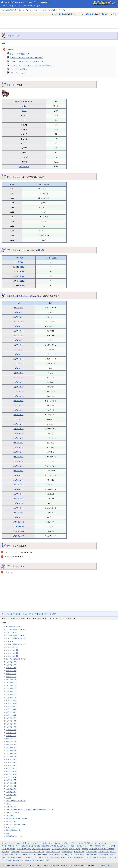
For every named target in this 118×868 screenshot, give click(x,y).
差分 (99, 14)
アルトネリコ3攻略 (24, 849)
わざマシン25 (18, 368)
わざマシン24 (18, 364)
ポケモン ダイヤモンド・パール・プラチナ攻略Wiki (25, 2)
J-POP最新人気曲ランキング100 (37, 860)
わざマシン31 (18, 387)
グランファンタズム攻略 (41, 849)
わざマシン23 (18, 359)
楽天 (22, 860)
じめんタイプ (11, 632)
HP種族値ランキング (14, 626)
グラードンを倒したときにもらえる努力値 (26, 62)
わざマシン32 (18, 391)
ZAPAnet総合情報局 (9, 10)
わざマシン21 (18, 349)
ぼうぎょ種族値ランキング (16, 659)
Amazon (16, 860)
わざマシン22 (18, 354)
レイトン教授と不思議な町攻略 (86, 855)
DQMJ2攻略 (15, 852)
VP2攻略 (85, 849)
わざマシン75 (18, 485)
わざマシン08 (18, 322)
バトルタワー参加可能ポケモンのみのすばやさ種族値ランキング (30, 810)
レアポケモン (11, 827)
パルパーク (10, 815)
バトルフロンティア (13, 813)
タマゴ (22, 167)
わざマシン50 (18, 438)
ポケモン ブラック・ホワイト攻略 (40, 843)
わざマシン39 (18, 415)
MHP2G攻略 (68, 855)
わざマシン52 (18, 443)
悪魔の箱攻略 (103, 855)
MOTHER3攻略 (25, 855)
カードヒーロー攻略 (52, 857)
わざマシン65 (18, 461)
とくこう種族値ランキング (16, 638)
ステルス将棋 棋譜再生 (98, 857)
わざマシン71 (18, 475)
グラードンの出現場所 (19, 69)
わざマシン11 (18, 331)
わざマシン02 (18, 308)
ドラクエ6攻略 (67, 852)
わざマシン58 (18, 452)
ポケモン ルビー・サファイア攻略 (88, 846)
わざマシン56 (18, 447)
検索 (71, 14)
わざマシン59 (18, 457)
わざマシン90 (18, 517)
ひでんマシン (36, 296)
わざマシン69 (18, 471)
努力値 (41, 250)
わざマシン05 (18, 312)
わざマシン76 (18, 489)
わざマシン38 (18, 410)
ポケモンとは (11, 821)
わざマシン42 (18, 424)
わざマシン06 (18, 317)
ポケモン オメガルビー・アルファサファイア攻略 (72, 843)
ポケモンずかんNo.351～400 (17, 818)
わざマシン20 (18, 345)
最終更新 (65, 14)
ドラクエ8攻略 (91, 852)
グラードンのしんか (18, 73)
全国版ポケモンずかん (23, 101)
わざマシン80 (18, 499)
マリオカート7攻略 (55, 855)
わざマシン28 (18, 382)
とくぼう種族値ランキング (16, 644)
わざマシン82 (18, 503)
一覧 (59, 14)
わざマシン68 (18, 466)
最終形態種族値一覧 (13, 830)
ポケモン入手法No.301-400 (16, 824)
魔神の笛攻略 (16, 857)
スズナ (9, 798)
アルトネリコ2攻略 (9, 849)
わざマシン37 (18, 405)
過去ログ (104, 14)
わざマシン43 (18, 429)
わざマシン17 (18, 340)
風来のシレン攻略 (11, 855)
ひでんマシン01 (18, 522)
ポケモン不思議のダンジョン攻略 (62, 846)
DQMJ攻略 (5, 852)
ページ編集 (85, 14)
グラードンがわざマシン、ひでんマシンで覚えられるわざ (32, 65)
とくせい (24, 115)
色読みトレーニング (81, 857)
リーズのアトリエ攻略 (60, 849)
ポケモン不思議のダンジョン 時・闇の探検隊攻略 (31, 846)
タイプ (24, 111)
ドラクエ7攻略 (79, 852)
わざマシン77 (18, 494)
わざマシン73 (18, 480)
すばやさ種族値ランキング (16, 635)
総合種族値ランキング (14, 836)
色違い (9, 833)
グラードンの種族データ (19, 54)
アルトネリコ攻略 (109, 846)
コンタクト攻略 (38, 857)
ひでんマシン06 (18, 531)
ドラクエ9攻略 (103, 852)
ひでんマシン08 (18, 536)
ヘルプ (76, 14)
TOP (4, 43)
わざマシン (23, 296)
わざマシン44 (18, 433)
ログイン (114, 14)
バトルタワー (11, 807)
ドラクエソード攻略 (53, 852)
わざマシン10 (18, 326)
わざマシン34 (18, 396)
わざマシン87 (18, 513)
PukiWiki (15, 865)
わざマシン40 (18, 419)
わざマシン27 (18, 378)
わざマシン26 (18, 373)
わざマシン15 (18, 336)
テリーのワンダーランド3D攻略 (33, 852)
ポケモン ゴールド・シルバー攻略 (14, 843)
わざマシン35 (18, 401)
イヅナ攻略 (27, 857)
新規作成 (93, 14)
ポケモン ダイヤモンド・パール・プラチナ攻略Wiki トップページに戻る (30, 614)
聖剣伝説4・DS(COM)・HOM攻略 (102, 849)
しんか (21, 566)
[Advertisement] (59, 22)
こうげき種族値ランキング (16, 629)
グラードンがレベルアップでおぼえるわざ (26, 58)
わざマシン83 (18, 508)
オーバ (47, 438)
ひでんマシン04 (18, 527)
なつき (23, 157)
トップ (54, 14)
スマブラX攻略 (75, 849)
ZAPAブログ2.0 (66, 857)
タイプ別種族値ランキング (16, 801)
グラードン (13, 36)
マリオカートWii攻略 (39, 855)
